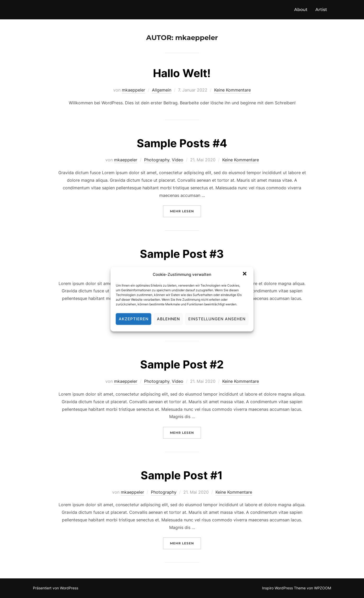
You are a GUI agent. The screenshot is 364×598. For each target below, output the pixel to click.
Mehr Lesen (186, 211)
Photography (157, 160)
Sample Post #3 (182, 254)
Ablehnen (168, 319)
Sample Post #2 (182, 364)
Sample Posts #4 (182, 143)
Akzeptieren (134, 319)
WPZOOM (323, 588)
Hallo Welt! (182, 73)
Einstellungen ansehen (217, 319)
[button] (245, 274)
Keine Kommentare (232, 90)
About (301, 10)
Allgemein (162, 90)
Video (178, 160)
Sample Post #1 (182, 475)
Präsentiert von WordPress (56, 588)
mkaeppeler (133, 90)
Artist (321, 10)
